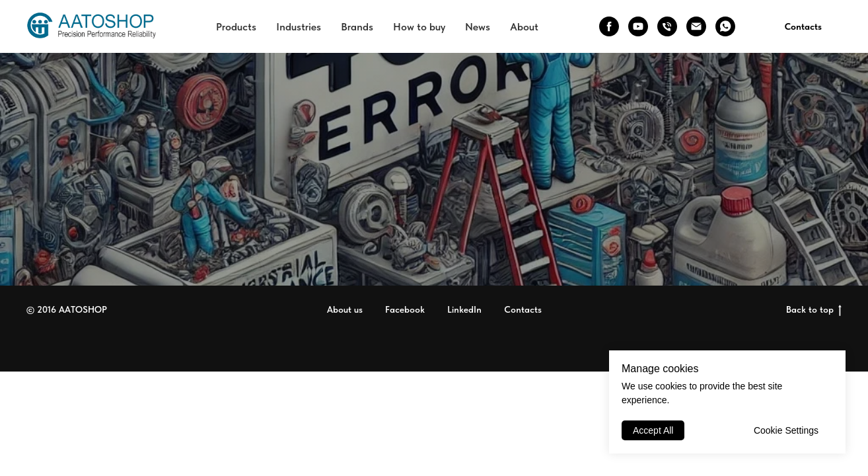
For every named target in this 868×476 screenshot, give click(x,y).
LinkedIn (464, 309)
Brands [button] (357, 27)
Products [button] (236, 27)
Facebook (405, 309)
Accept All (653, 430)
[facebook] (609, 26)
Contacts (803, 26)
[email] (696, 26)
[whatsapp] (725, 26)
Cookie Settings (786, 430)
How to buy (419, 27)
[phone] (667, 26)
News (478, 27)
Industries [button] (299, 27)
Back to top (814, 310)
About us (345, 309)
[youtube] (638, 26)
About (524, 27)
